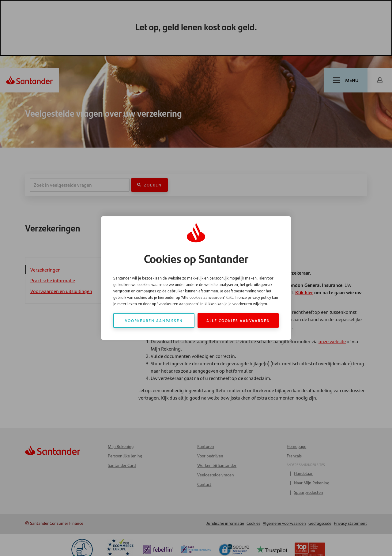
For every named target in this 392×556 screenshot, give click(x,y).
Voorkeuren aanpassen (154, 320)
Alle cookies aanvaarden (238, 320)
